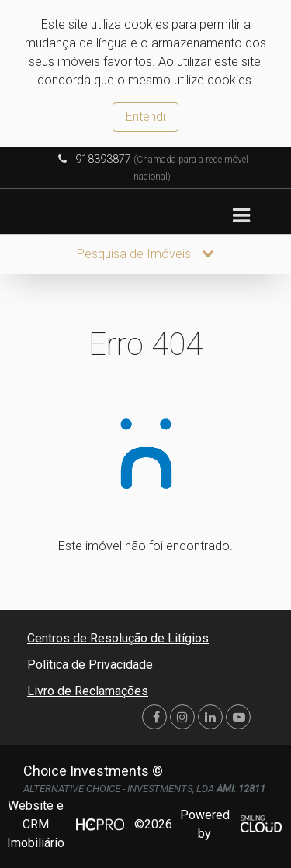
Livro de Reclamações (88, 691)
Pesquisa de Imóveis (145, 254)
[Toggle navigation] (241, 216)
